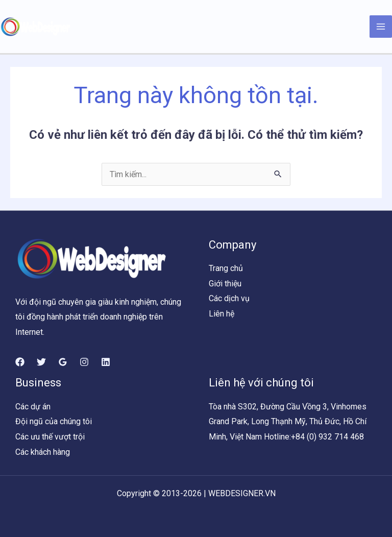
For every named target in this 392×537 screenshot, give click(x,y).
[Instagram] (84, 362)
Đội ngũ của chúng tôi (54, 421)
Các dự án (33, 407)
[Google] (63, 362)
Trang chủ (226, 268)
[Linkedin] (106, 362)
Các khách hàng (43, 452)
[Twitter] (41, 362)
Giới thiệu (225, 284)
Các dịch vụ (229, 298)
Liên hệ (222, 314)
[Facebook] (20, 362)
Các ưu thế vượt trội (50, 437)
